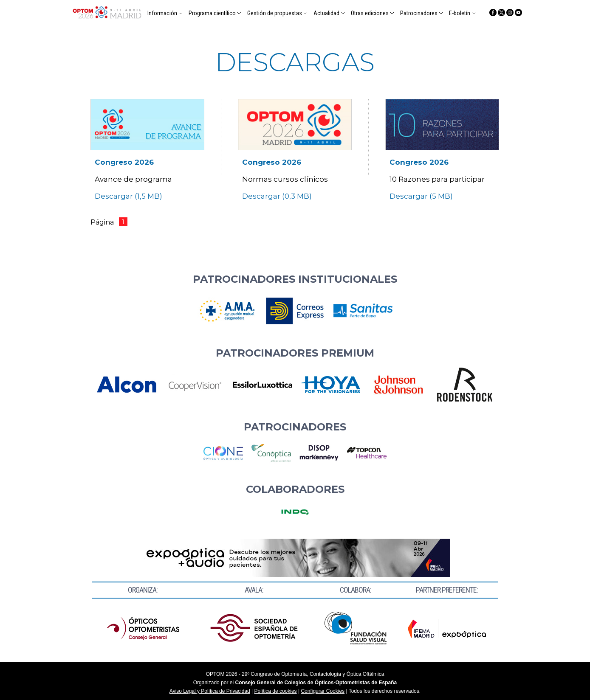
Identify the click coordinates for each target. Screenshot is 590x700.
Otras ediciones (370, 13)
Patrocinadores (419, 13)
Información (162, 13)
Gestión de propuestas (275, 13)
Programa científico (212, 13)
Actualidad (326, 13)
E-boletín (460, 13)
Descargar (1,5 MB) (129, 196)
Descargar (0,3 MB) (278, 196)
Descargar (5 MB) (422, 196)
